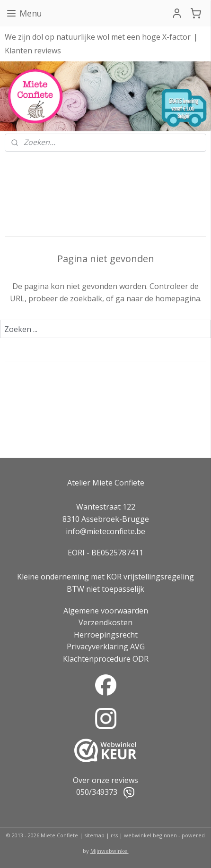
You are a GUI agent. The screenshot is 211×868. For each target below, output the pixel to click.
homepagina (178, 298)
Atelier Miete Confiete (106, 483)
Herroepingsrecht (106, 635)
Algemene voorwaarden (106, 611)
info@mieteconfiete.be (105, 531)
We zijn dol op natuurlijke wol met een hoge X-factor (98, 37)
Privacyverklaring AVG (106, 647)
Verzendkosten (105, 622)
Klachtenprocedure (97, 659)
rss (114, 835)
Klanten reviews (33, 51)
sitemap (94, 835)
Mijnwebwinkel (110, 851)
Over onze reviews (105, 780)
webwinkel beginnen (150, 835)
